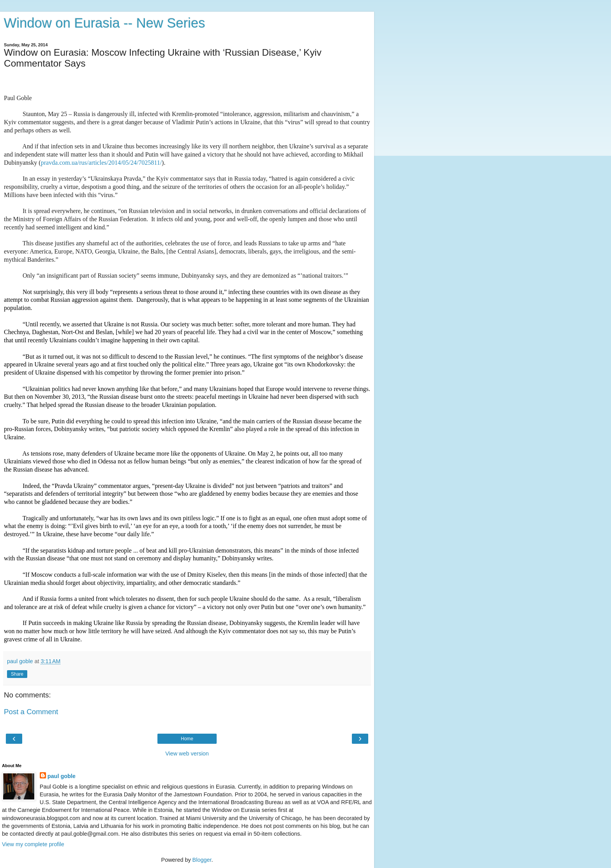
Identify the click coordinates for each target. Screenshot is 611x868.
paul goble (62, 776)
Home (187, 739)
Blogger (202, 860)
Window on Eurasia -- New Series (104, 23)
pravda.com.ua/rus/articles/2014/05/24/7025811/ (101, 163)
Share (17, 674)
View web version (187, 754)
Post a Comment (31, 712)
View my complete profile (33, 844)
